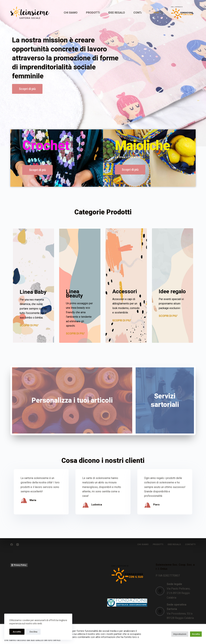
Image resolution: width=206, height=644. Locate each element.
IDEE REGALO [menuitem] (117, 13)
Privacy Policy (20, 565)
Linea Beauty (74, 294)
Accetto (17, 632)
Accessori (125, 291)
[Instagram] (18, 545)
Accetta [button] (196, 634)
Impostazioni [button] (180, 634)
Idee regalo (172, 291)
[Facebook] (12, 545)
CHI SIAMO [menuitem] (71, 13)
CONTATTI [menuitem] (140, 13)
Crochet (46, 145)
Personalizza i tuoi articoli (72, 400)
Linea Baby (33, 292)
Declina (33, 632)
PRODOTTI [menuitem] (93, 13)
